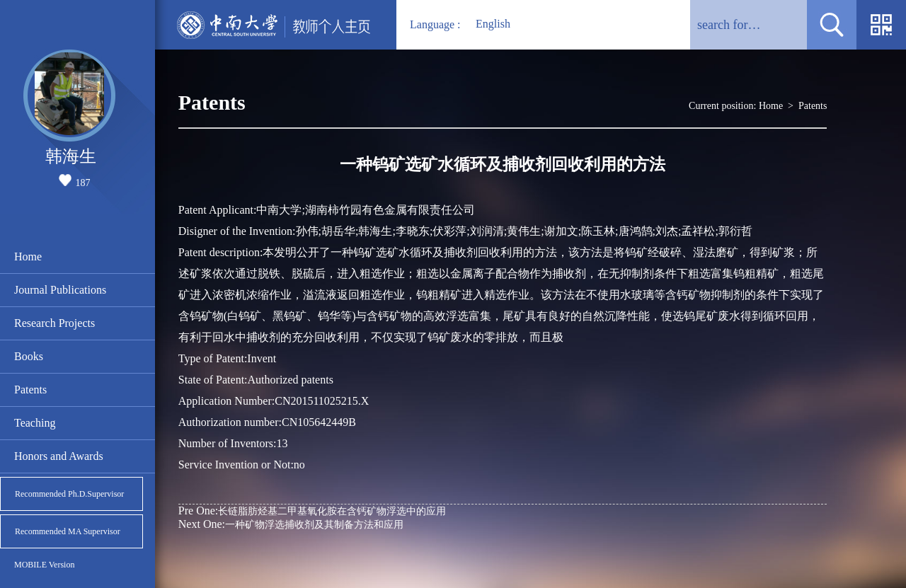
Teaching (35, 423)
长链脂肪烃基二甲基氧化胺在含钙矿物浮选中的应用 (312, 511)
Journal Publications (60, 290)
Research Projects (55, 323)
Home (28, 256)
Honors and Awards (59, 456)
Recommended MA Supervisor (68, 531)
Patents (30, 390)
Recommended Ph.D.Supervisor (69, 494)
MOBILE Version (44, 565)
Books (29, 356)
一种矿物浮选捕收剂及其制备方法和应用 (291, 524)
